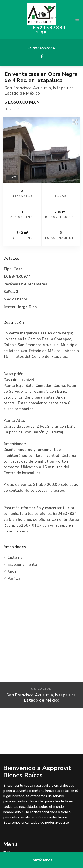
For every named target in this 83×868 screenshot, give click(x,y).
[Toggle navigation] (77, 19)
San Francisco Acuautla (28, 88)
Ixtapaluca (63, 88)
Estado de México (22, 93)
